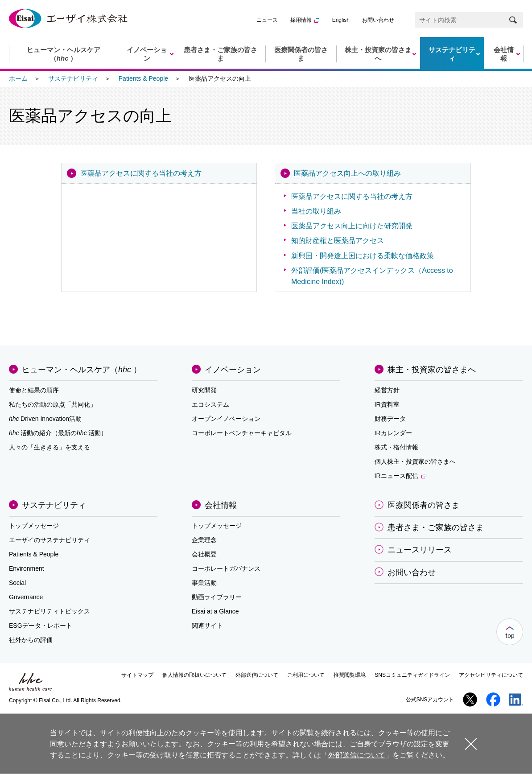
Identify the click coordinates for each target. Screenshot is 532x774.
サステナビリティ (73, 78)
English (341, 20)
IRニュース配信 (400, 476)
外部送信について (257, 675)
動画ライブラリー (217, 597)
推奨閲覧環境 (350, 675)
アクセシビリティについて (491, 675)
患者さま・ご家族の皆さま (436, 527)
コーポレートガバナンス (226, 568)
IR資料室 (387, 404)
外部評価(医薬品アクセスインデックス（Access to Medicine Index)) (372, 276)
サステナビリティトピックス (49, 611)
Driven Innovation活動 (45, 419)
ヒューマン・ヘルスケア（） (82, 370)
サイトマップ (137, 675)
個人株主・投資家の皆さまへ (415, 461)
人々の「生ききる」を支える (49, 447)
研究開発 (204, 390)
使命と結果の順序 (34, 390)
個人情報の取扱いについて (194, 675)
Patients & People (143, 78)
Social (17, 583)
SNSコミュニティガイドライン (412, 675)
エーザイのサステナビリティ (49, 540)
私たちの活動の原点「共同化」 (53, 404)
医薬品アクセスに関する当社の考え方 (141, 173)
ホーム (18, 78)
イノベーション (233, 370)
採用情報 (305, 20)
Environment (27, 568)
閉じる (471, 743)
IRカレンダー (393, 433)
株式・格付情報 (396, 447)
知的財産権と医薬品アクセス (338, 241)
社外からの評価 (31, 640)
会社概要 (204, 554)
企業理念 (204, 540)
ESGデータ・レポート (41, 626)
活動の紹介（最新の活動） (58, 433)
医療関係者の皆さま (424, 505)
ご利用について (306, 675)
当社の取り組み (316, 211)
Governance (26, 597)
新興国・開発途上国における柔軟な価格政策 (363, 256)
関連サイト (207, 626)
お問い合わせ (378, 20)
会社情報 (221, 505)
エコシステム (210, 404)
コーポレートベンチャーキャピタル (242, 433)
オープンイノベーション (226, 419)
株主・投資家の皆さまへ (432, 370)
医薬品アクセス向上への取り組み (347, 173)
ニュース (267, 20)
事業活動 (204, 583)
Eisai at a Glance (215, 611)
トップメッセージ (34, 526)
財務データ (390, 419)
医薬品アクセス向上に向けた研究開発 (352, 226)
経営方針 (387, 390)
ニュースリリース (420, 550)
